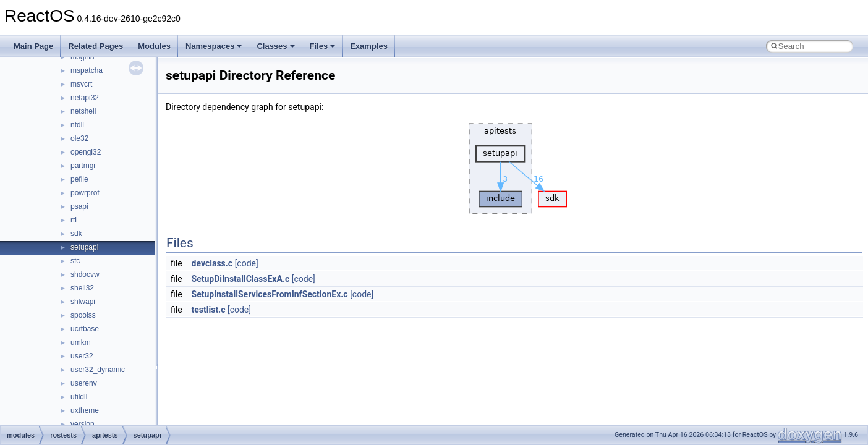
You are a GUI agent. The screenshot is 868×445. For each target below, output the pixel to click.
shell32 (82, 288)
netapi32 (85, 98)
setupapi (84, 247)
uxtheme (85, 410)
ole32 (79, 138)
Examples (369, 46)
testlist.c (209, 310)
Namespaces (214, 46)
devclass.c (212, 263)
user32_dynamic (98, 370)
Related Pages (96, 46)
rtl (74, 220)
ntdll (77, 125)
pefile (79, 179)
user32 (82, 356)
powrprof (85, 193)
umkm (81, 342)
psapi (79, 206)
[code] (247, 263)
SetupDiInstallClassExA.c (241, 279)
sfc (75, 261)
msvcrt (81, 84)
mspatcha (87, 70)
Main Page (33, 46)
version (83, 424)
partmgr (83, 166)
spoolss (83, 315)
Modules (154, 46)
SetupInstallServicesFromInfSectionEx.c (270, 294)
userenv (84, 383)
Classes (275, 46)
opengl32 (86, 152)
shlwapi (83, 302)
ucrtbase (85, 329)
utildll (79, 397)
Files (323, 46)
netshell (83, 111)
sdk (76, 234)
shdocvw (85, 274)
